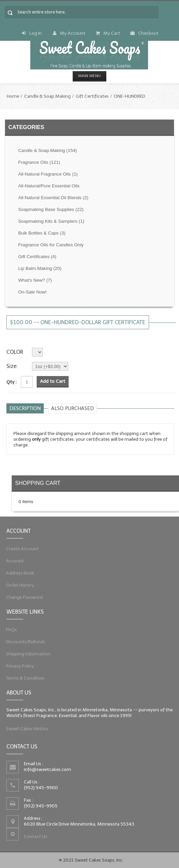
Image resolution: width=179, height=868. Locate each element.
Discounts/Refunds (24, 641)
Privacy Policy (18, 666)
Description (25, 408)
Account (13, 561)
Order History (18, 585)
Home (13, 96)
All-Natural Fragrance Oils (48, 174)
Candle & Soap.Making (47, 96)
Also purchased (73, 408)
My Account (69, 33)
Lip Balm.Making (40, 268)
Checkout (144, 33)
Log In (32, 33)
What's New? (35, 280)
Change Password (23, 598)
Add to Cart (53, 381)
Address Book (18, 573)
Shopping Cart (38, 483)
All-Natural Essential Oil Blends (53, 198)
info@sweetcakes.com (46, 769)
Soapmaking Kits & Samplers (51, 221)
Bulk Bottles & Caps (42, 233)
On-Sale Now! (32, 292)
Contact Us (34, 838)
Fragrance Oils (39, 162)
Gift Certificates (92, 96)
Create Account (21, 548)
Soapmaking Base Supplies (51, 209)
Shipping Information (26, 654)
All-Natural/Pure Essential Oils (49, 186)
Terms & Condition (24, 679)
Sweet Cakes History (25, 729)
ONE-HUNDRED (130, 96)
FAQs (9, 629)
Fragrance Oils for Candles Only (51, 245)
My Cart (108, 33)
